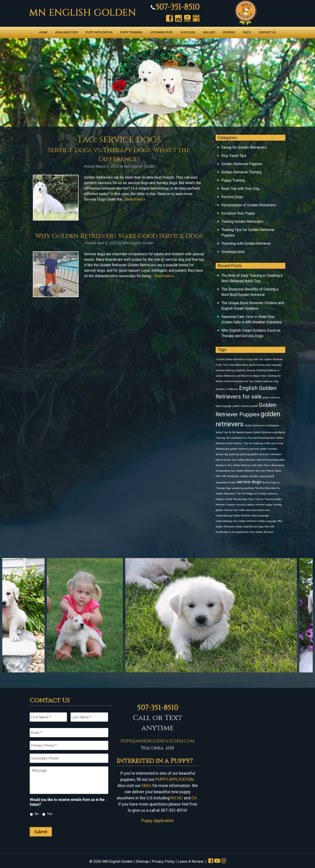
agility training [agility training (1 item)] (257, 365)
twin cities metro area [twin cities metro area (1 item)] (258, 510)
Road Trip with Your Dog (240, 189)
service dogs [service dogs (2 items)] (249, 482)
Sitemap (142, 861)
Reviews (229, 32)
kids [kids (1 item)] (255, 465)
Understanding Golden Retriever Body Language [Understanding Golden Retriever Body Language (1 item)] (242, 516)
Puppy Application (99, 32)
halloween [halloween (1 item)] (276, 454)
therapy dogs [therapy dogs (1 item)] (240, 499)
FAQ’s (247, 32)
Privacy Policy (163, 861)
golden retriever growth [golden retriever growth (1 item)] (245, 406)
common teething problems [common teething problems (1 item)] (230, 370)
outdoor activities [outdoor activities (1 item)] (249, 476)
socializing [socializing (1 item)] (238, 488)
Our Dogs (188, 32)
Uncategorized (233, 252)
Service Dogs (232, 197)
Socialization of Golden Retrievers (249, 205)
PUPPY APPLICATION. (175, 779)
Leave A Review (191, 861)
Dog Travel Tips (234, 156)
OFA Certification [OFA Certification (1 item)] (230, 476)
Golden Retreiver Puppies (242, 164)
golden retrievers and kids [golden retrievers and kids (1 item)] (245, 449)
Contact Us (267, 32)
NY (173, 798)
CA (194, 798)
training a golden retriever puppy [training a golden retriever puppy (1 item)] (254, 505)
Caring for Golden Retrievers (244, 147)
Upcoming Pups (161, 32)
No (37, 814)
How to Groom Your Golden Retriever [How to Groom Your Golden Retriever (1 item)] (236, 460)
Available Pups (66, 32)
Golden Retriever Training (241, 172)
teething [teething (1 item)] (249, 488)
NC (180, 798)
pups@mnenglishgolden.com (157, 741)
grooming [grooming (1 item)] (234, 454)
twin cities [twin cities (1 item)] (240, 510)
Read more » (135, 199)
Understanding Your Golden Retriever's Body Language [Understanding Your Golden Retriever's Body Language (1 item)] (246, 521)
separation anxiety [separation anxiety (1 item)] (226, 482)
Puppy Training (131, 32)
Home (43, 32)
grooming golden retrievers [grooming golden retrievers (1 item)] (255, 454)
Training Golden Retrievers (242, 222)
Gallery (209, 32)
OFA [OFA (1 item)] (218, 476)
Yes (50, 814)
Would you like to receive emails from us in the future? (67, 802)
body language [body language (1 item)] (274, 365)
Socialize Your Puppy (238, 213)
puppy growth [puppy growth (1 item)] (267, 476)
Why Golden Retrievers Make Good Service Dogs (119, 236)
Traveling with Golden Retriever (246, 243)
